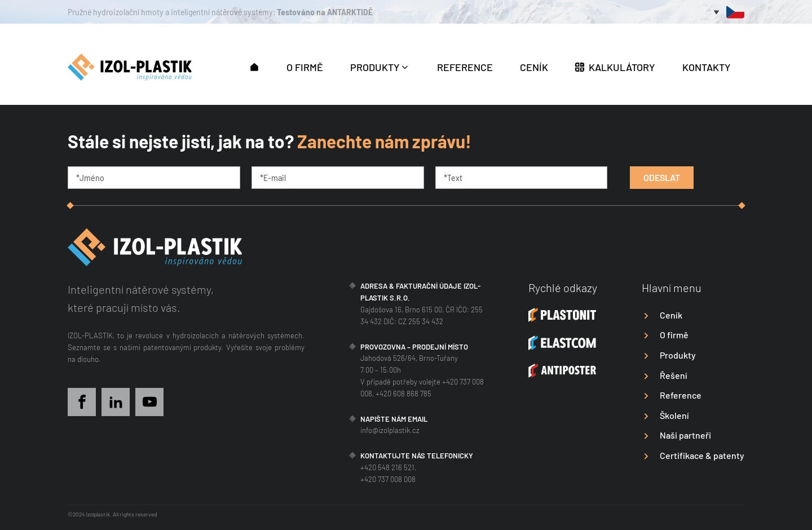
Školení (674, 415)
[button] (254, 66)
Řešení (674, 375)
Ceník (671, 315)
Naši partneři (685, 435)
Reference (681, 395)
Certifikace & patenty (702, 455)
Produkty (678, 355)
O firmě (674, 335)
